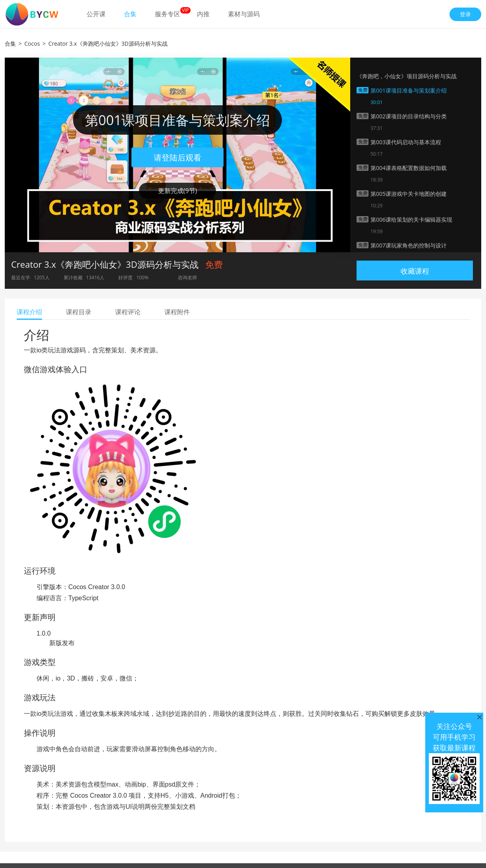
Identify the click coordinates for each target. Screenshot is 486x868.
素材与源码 (244, 14)
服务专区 (168, 14)
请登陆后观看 (177, 158)
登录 (465, 14)
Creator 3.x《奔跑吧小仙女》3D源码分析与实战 (108, 43)
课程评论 (128, 312)
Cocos (32, 43)
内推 (203, 14)
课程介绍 (29, 312)
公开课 (96, 14)
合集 (130, 14)
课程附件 (177, 312)
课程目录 (79, 312)
